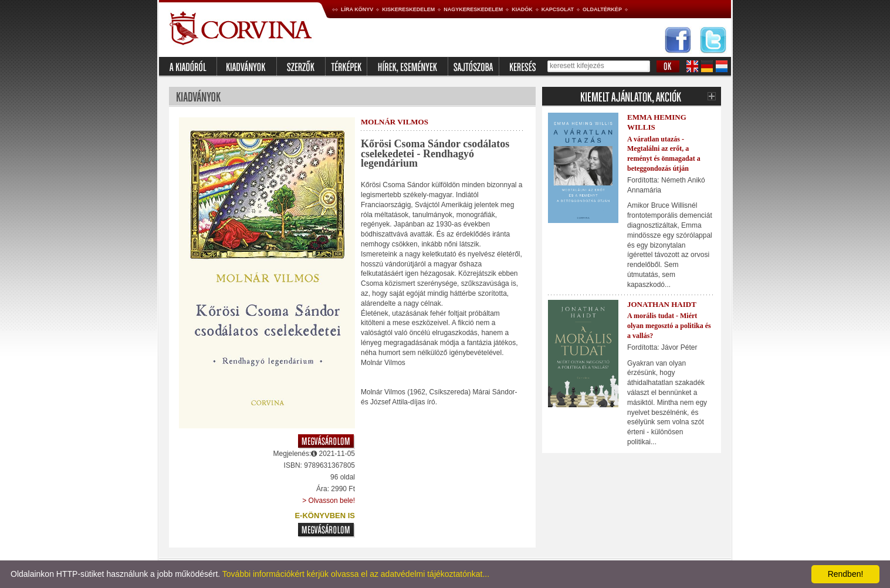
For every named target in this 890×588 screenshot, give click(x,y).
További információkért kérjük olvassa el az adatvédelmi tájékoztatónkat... (356, 574)
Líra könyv (357, 9)
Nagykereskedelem (473, 9)
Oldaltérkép (602, 9)
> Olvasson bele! (329, 501)
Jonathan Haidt (662, 304)
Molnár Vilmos (395, 122)
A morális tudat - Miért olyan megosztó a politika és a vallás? (669, 326)
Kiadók (522, 9)
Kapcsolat (558, 9)
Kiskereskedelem (408, 9)
